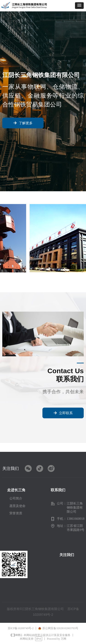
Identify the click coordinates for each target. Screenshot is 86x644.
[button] (79, 6)
